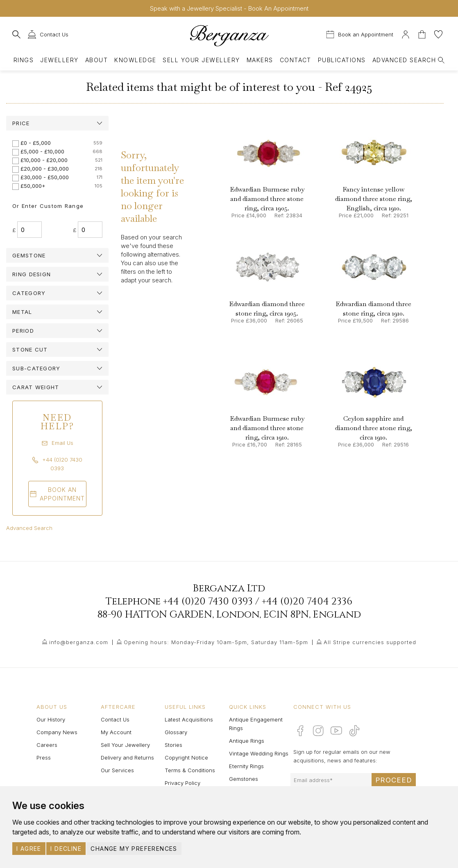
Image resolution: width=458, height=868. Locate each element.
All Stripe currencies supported (370, 642)
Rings (24, 60)
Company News (57, 732)
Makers (260, 60)
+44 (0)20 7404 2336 (307, 602)
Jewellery (59, 60)
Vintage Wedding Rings (259, 753)
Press (44, 758)
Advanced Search (29, 528)
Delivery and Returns (127, 758)
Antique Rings (247, 741)
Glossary (176, 732)
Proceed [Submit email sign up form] (394, 780)
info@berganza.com (79, 642)
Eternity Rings (246, 766)
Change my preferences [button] (134, 849)
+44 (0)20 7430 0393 (208, 602)
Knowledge (135, 60)
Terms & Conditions (190, 770)
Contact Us (115, 719)
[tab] (57, 123)
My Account (116, 732)
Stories (173, 745)
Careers (47, 745)
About (96, 60)
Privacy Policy (183, 783)
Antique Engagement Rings (256, 724)
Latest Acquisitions (189, 719)
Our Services (117, 770)
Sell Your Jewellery (201, 60)
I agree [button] (29, 849)
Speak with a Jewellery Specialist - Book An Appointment (229, 8)
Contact (296, 60)
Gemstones (244, 779)
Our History (51, 719)
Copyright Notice (186, 758)
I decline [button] (66, 849)
